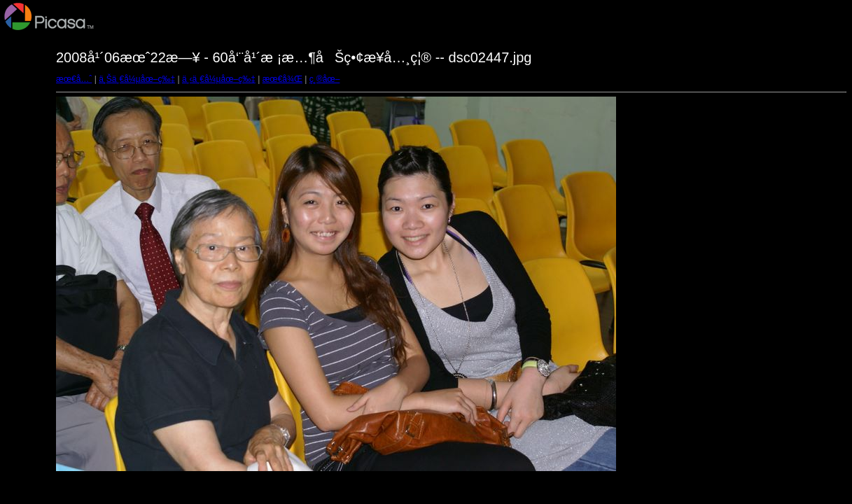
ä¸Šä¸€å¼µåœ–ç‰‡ (137, 79)
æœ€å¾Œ (282, 79)
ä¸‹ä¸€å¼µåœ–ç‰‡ (219, 79)
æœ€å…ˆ (74, 79)
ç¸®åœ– (325, 79)
